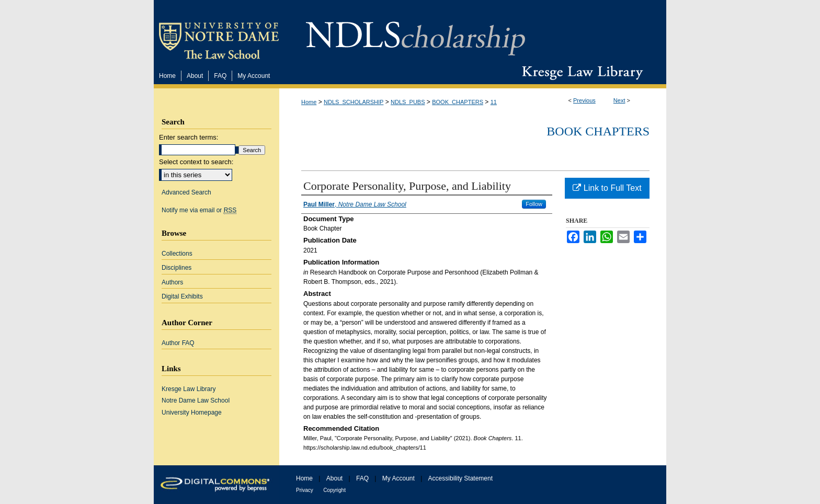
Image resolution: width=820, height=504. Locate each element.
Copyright (334, 490)
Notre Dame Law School (196, 400)
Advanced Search (186, 192)
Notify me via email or (199, 210)
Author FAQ (178, 343)
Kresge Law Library (580, 73)
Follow (534, 204)
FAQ (362, 478)
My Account (398, 478)
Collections (177, 254)
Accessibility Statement (460, 478)
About (334, 478)
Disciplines (176, 268)
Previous (584, 100)
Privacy (305, 490)
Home (309, 102)
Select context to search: (196, 162)
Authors (172, 282)
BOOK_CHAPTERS (458, 102)
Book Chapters (598, 131)
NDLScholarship (415, 33)
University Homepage (192, 413)
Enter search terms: (189, 137)
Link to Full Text (607, 188)
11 (494, 102)
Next (619, 100)
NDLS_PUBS (408, 102)
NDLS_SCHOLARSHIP (354, 102)
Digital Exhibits (182, 296)
